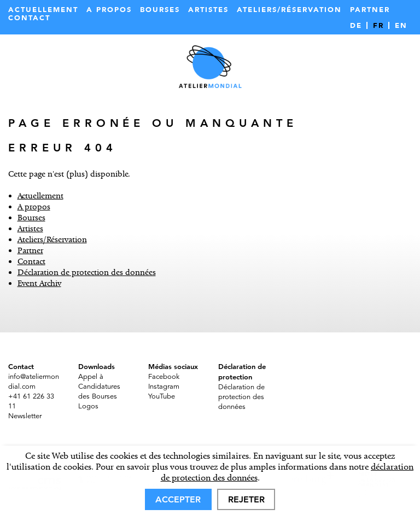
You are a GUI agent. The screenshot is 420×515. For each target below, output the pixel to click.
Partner (370, 10)
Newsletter (25, 416)
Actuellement (43, 10)
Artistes (208, 10)
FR (378, 25)
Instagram (164, 387)
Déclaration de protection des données (87, 272)
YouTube (162, 396)
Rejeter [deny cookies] (246, 499)
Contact (29, 18)
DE (356, 25)
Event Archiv (39, 283)
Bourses (160, 10)
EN (401, 25)
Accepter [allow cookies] (178, 499)
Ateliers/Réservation (289, 10)
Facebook (164, 377)
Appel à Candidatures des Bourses (99, 387)
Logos (88, 406)
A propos (109, 10)
